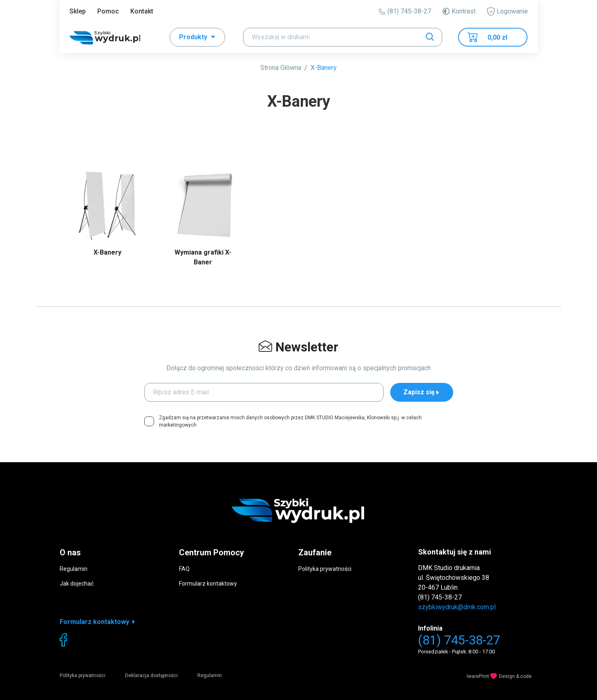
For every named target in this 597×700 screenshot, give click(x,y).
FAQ (184, 569)
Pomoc (108, 11)
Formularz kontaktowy (208, 584)
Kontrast (459, 11)
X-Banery (324, 68)
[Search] (343, 37)
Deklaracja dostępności (151, 675)
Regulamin (74, 569)
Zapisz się (422, 392)
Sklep (78, 11)
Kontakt (142, 11)
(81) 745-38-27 (405, 11)
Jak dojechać (77, 584)
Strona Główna (281, 68)
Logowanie (508, 12)
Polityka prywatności (325, 569)
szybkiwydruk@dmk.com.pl (457, 607)
